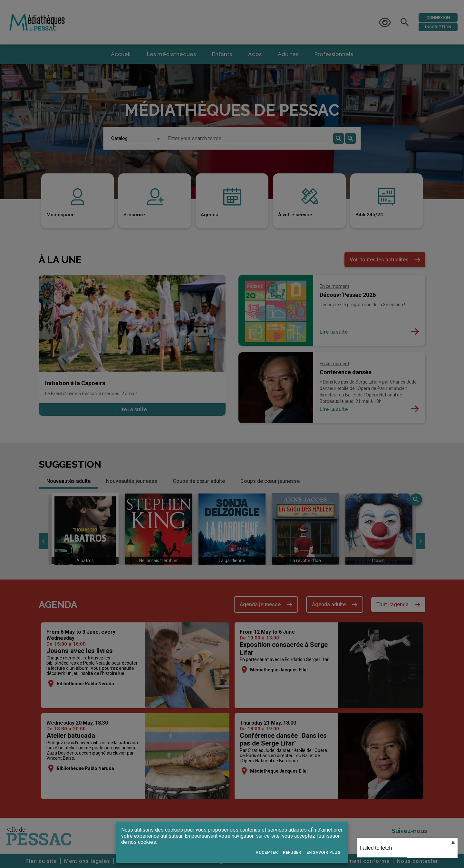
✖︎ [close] (453, 843)
